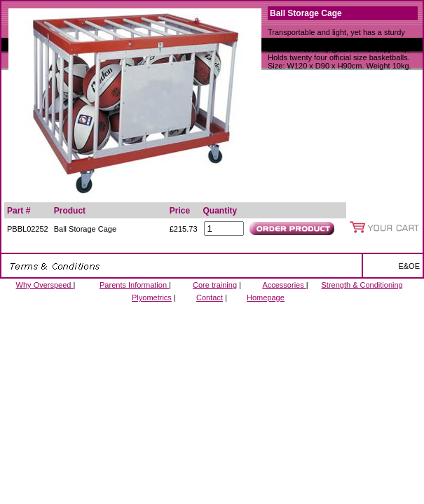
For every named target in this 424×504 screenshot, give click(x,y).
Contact (210, 297)
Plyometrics (152, 297)
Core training (215, 285)
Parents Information (134, 285)
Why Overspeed (45, 285)
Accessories (284, 285)
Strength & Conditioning (362, 285)
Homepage (266, 297)
